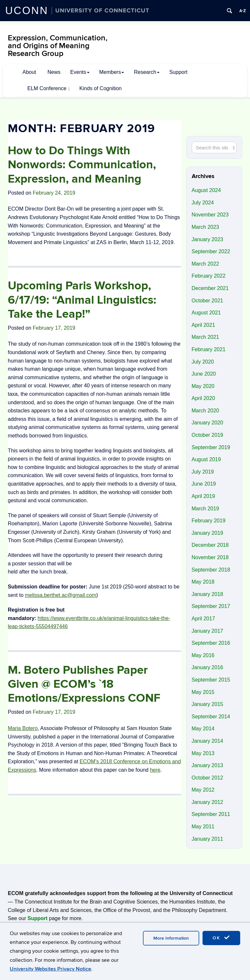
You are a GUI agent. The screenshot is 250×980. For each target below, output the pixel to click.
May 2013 (203, 753)
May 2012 (203, 790)
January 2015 (208, 704)
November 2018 (210, 557)
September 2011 (211, 814)
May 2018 (203, 582)
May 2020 (203, 386)
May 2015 (203, 692)
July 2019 (203, 472)
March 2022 (206, 264)
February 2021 (209, 349)
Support (178, 72)
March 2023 (206, 227)
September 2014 (211, 717)
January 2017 (208, 631)
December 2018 (210, 545)
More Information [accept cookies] (171, 938)
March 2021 (206, 337)
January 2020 (208, 423)
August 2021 (206, 313)
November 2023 (210, 215)
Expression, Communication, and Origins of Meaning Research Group (58, 46)
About (29, 72)
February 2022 (209, 276)
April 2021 (203, 325)
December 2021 (210, 288)
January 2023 (208, 239)
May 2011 (203, 827)
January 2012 (208, 802)
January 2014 (208, 741)
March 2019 (206, 509)
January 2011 (208, 839)
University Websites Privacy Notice (50, 969)
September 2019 (211, 447)
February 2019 (209, 521)
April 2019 (203, 496)
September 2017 (211, 606)
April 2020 (203, 398)
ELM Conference (49, 89)
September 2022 (211, 251)
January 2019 (208, 533)
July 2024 (203, 203)
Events (80, 72)
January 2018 (208, 594)
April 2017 (203, 619)
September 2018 (211, 570)
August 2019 (206, 459)
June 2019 (204, 484)
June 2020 (204, 374)
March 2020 (206, 411)
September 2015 (211, 680)
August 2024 (206, 190)
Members (112, 72)
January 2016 (208, 667)
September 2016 (211, 643)
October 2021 (208, 301)
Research (146, 72)
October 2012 (208, 778)
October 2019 (208, 435)
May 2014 (203, 729)
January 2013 (208, 765)
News (54, 72)
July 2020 (203, 362)
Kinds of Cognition (101, 88)
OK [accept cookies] (221, 938)
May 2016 (203, 655)
